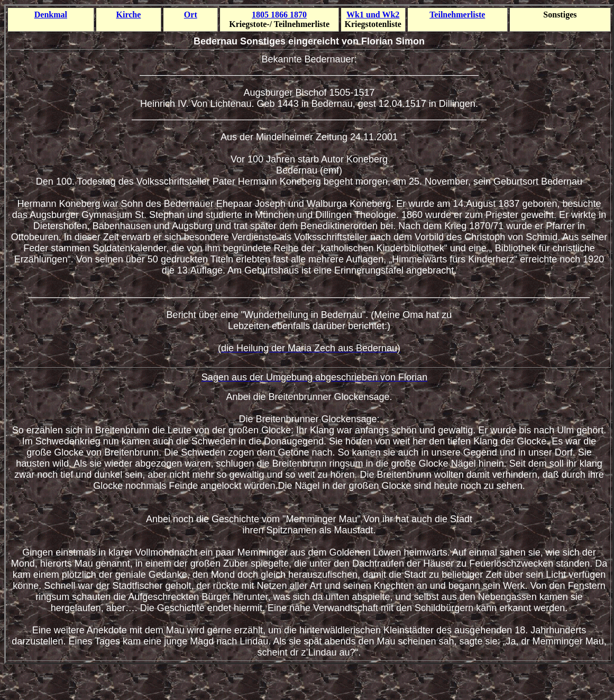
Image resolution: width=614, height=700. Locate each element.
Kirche (129, 15)
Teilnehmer (457, 15)
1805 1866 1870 (279, 15)
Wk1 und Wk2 (373, 15)
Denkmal (51, 15)
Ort (191, 15)
